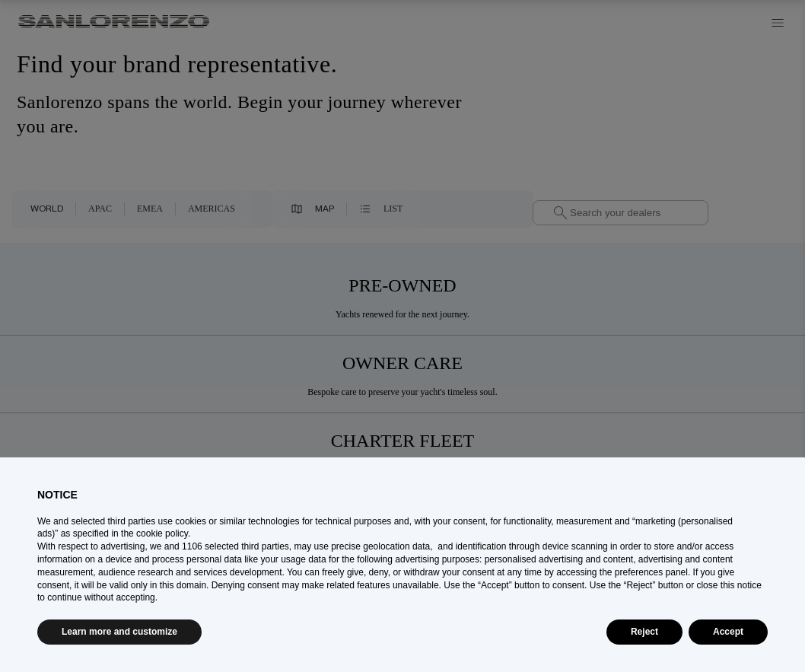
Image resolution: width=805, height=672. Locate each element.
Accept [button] (728, 632)
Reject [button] (644, 632)
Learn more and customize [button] (119, 632)
